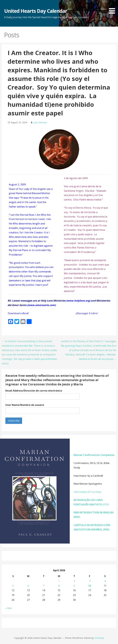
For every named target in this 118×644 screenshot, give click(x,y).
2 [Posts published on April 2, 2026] (74, 581)
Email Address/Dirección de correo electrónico (34, 391)
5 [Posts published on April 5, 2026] (13, 586)
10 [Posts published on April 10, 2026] (90, 586)
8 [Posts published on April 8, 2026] (59, 586)
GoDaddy (99, 638)
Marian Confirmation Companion (94, 455)
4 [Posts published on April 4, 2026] (105, 581)
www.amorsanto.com (41, 305)
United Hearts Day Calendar (36, 11)
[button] (113, 7)
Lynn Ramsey (40, 122)
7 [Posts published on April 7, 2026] (44, 586)
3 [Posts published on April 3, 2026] (90, 581)
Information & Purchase (87, 492)
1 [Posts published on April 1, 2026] (59, 581)
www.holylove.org (78, 301)
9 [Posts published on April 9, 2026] (74, 586)
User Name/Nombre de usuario (25, 405)
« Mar (9, 608)
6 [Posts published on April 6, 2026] (28, 586)
